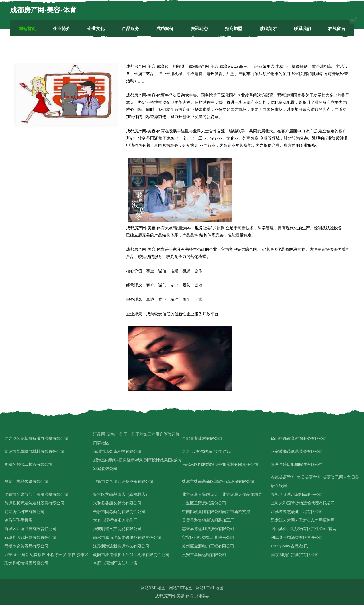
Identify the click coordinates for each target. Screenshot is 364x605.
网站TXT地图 (181, 588)
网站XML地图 (153, 588)
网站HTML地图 (210, 588)
